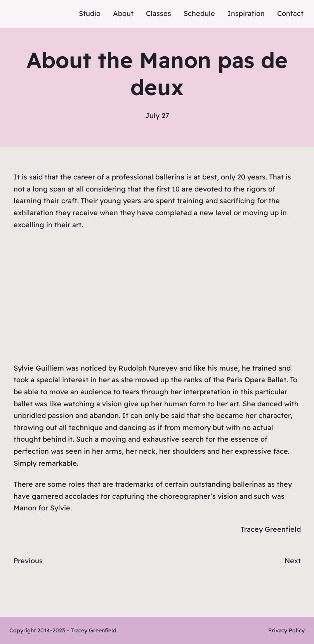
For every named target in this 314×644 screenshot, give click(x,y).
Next (293, 561)
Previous (28, 561)
